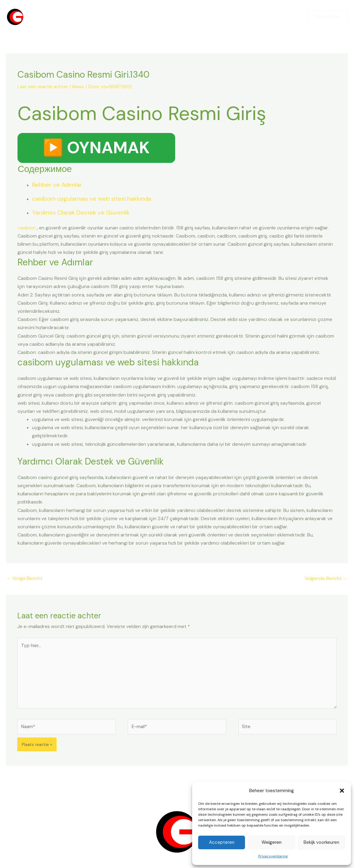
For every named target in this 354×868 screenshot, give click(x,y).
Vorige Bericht (25, 579)
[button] (342, 791)
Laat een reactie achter (44, 87)
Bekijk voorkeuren (321, 842)
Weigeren (272, 842)
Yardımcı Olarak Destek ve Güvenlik (81, 212)
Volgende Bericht (325, 579)
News (80, 87)
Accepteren (222, 842)
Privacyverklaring (273, 856)
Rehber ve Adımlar (57, 185)
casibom (27, 228)
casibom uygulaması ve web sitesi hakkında (92, 199)
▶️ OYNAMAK (96, 148)
